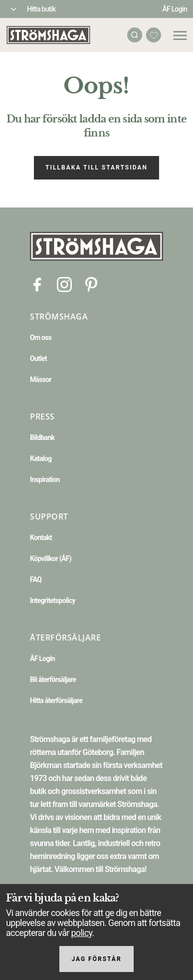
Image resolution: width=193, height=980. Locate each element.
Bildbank (42, 437)
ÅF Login (175, 9)
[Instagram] (64, 284)
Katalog (41, 458)
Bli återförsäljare (53, 679)
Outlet (38, 358)
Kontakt (41, 537)
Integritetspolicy (53, 600)
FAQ (36, 579)
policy (81, 933)
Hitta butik (41, 9)
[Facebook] (37, 284)
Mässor (41, 379)
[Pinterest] (91, 284)
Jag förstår (96, 959)
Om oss (41, 337)
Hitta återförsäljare (56, 700)
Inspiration (45, 479)
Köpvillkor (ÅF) (51, 558)
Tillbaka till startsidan (96, 167)
